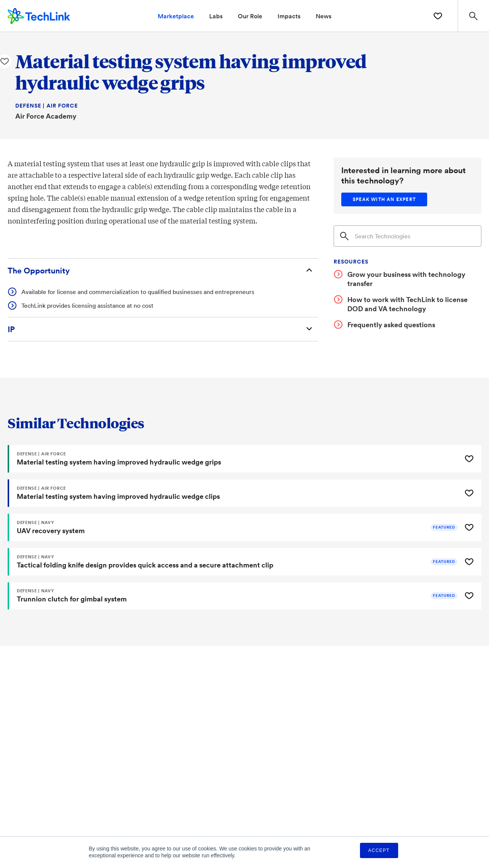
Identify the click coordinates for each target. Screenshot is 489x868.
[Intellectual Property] (163, 329)
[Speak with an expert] (384, 199)
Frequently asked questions (391, 325)
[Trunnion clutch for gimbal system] (234, 596)
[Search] (407, 236)
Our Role (250, 16)
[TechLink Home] (39, 15)
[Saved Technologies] (437, 16)
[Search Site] (473, 16)
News (324, 16)
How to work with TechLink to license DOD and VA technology (407, 304)
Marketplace (176, 16)
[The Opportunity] (163, 271)
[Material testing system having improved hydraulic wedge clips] (234, 493)
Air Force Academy (46, 116)
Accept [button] (379, 850)
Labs (216, 16)
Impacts (289, 16)
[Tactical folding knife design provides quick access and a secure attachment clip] (234, 562)
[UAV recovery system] (234, 528)
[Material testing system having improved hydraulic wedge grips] (234, 459)
